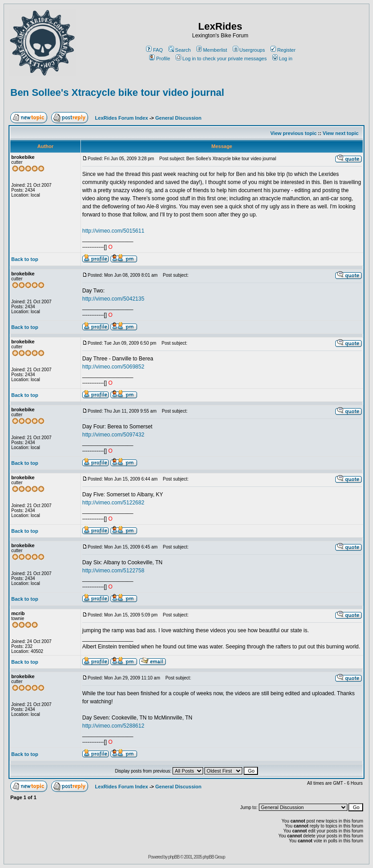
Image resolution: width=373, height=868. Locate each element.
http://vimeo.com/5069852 (113, 367)
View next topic (341, 133)
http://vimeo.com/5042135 (113, 299)
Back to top (25, 259)
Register (283, 50)
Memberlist (212, 50)
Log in (282, 58)
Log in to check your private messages (221, 58)
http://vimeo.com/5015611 (113, 231)
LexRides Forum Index (121, 118)
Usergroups (249, 50)
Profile (160, 58)
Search (180, 50)
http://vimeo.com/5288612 (113, 726)
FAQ (154, 50)
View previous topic (293, 133)
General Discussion (179, 118)
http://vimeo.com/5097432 (113, 435)
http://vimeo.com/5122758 (113, 571)
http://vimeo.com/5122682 (113, 503)
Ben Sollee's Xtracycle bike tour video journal (117, 92)
